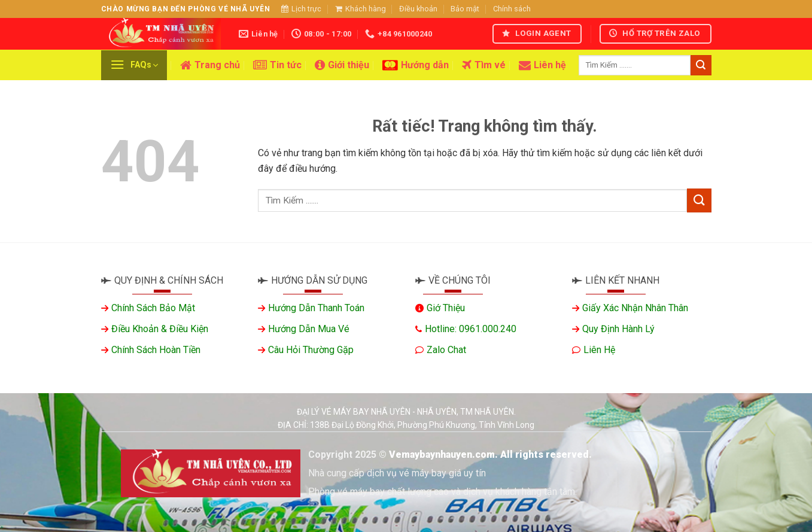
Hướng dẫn (416, 65)
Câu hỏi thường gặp (311, 350)
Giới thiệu (342, 65)
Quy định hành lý (618, 329)
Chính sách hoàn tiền (156, 350)
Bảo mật (465, 9)
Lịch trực (301, 9)
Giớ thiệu (446, 308)
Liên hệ (542, 65)
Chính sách (512, 9)
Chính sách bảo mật (153, 308)
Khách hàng (361, 9)
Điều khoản (418, 9)
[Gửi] (701, 65)
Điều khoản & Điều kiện (160, 329)
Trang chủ (210, 65)
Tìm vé (484, 65)
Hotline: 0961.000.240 (471, 329)
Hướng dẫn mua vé (309, 329)
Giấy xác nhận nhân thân (635, 308)
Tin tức (277, 65)
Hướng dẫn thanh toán (316, 308)
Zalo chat (446, 350)
